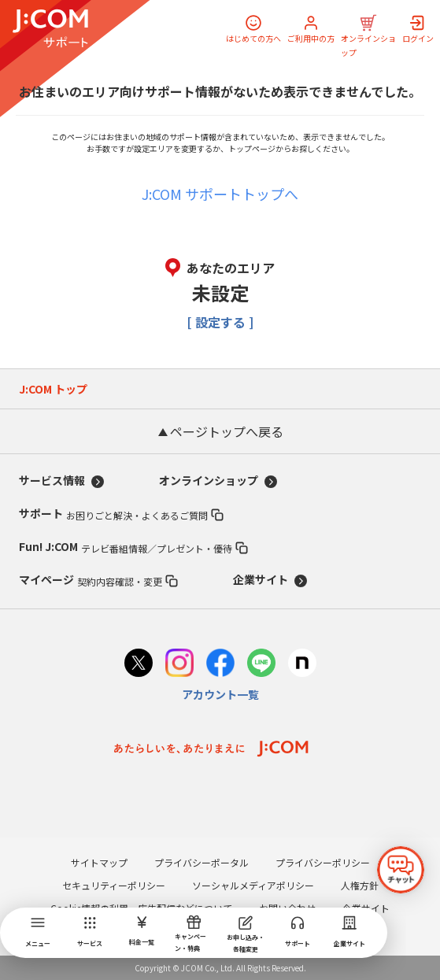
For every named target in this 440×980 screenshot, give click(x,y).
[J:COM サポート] (50, 28)
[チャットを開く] (401, 870)
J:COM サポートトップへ (220, 194)
